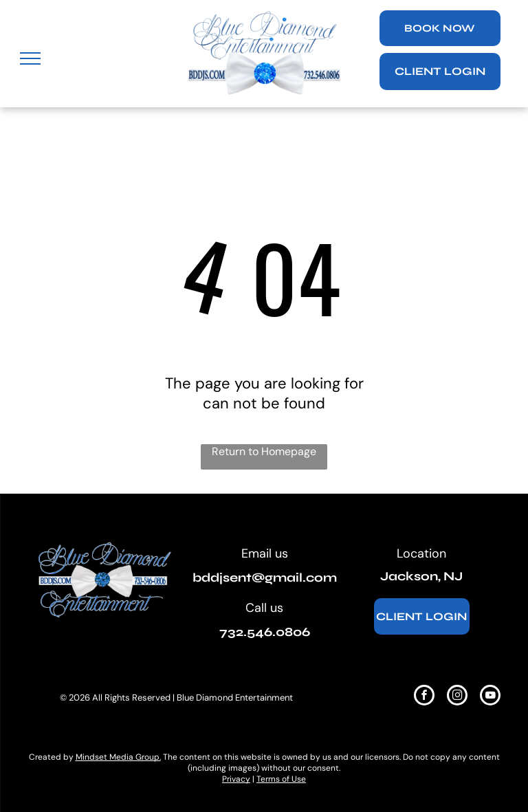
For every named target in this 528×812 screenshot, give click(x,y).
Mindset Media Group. (118, 757)
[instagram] (457, 697)
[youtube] (490, 697)
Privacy (236, 779)
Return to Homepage (264, 451)
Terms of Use (281, 779)
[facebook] (424, 697)
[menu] (30, 58)
